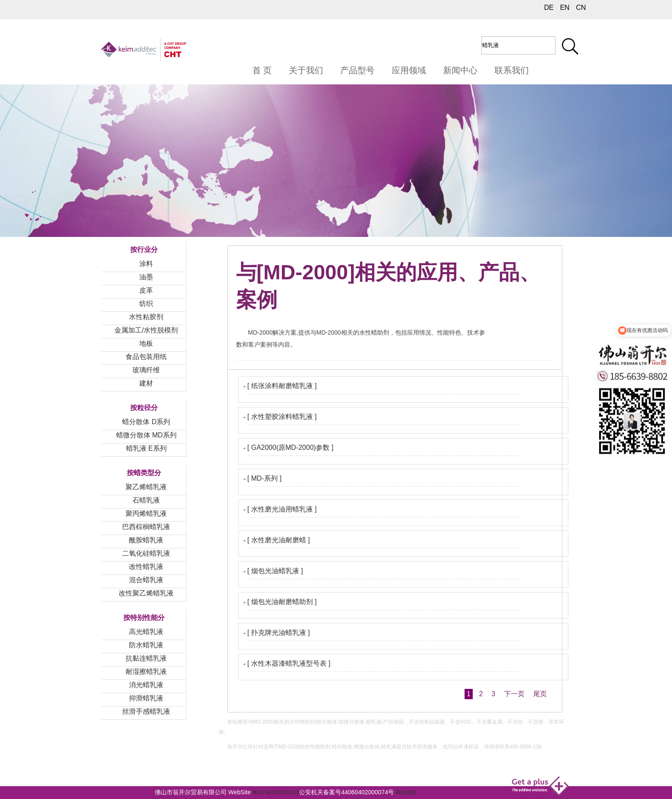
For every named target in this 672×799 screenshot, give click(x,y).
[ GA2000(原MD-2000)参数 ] (290, 447)
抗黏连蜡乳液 (146, 658)
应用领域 (409, 70)
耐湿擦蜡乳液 (146, 672)
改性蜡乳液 (146, 567)
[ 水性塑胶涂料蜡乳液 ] (282, 417)
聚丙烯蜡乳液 (146, 513)
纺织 (146, 304)
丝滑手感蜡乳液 (146, 711)
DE (549, 7)
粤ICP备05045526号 (276, 793)
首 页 (262, 70)
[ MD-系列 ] (264, 478)
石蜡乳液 (146, 500)
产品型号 (357, 70)
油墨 (146, 277)
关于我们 (306, 70)
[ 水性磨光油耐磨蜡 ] (279, 540)
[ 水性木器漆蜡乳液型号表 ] (289, 663)
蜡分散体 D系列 (146, 422)
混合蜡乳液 (146, 580)
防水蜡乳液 (146, 645)
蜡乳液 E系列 (146, 448)
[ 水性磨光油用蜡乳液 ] (282, 509)
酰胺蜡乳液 (146, 540)
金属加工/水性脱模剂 (146, 330)
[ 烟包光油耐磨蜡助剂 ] (282, 602)
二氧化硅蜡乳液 (146, 553)
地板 (146, 343)
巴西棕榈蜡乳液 (146, 527)
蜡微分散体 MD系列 (146, 435)
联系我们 (512, 70)
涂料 (146, 264)
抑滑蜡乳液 (146, 698)
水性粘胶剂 (146, 317)
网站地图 (406, 793)
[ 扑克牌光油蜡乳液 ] (279, 633)
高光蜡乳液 (146, 632)
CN (581, 7)
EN (565, 7)
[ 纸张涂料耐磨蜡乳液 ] (282, 386)
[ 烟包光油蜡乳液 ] (275, 571)
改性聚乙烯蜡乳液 (146, 593)
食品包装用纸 (146, 357)
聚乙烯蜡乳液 (146, 487)
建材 (146, 383)
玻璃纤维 (146, 370)
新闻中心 (460, 70)
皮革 (146, 290)
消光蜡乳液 (146, 685)
